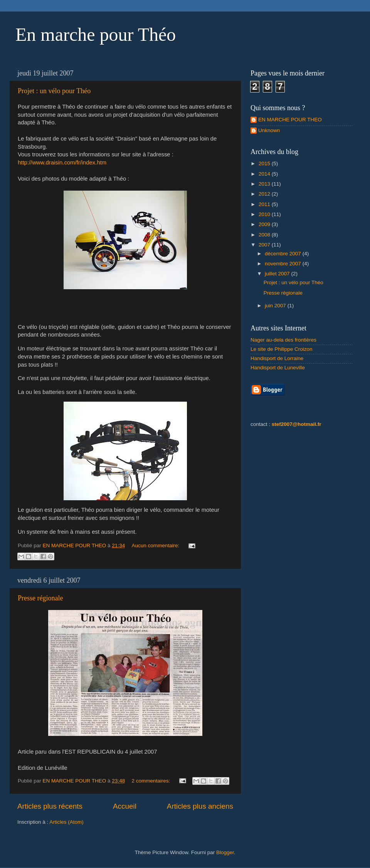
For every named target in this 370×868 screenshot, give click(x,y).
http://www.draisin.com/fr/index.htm (62, 163)
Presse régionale (40, 598)
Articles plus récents (50, 806)
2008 (265, 235)
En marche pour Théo (96, 34)
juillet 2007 (278, 274)
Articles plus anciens (200, 806)
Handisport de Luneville (278, 368)
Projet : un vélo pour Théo (54, 91)
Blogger (225, 852)
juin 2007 (276, 306)
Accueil (125, 806)
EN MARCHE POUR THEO (290, 120)
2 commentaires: (151, 781)
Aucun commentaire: (156, 545)
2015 (265, 163)
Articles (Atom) (66, 822)
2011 (265, 204)
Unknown (269, 130)
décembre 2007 (284, 254)
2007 (265, 245)
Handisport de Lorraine (277, 358)
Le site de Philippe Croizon (282, 349)
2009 (265, 224)
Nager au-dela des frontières (283, 340)
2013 (265, 184)
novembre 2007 (284, 264)
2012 (265, 194)
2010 (265, 214)
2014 (265, 174)
